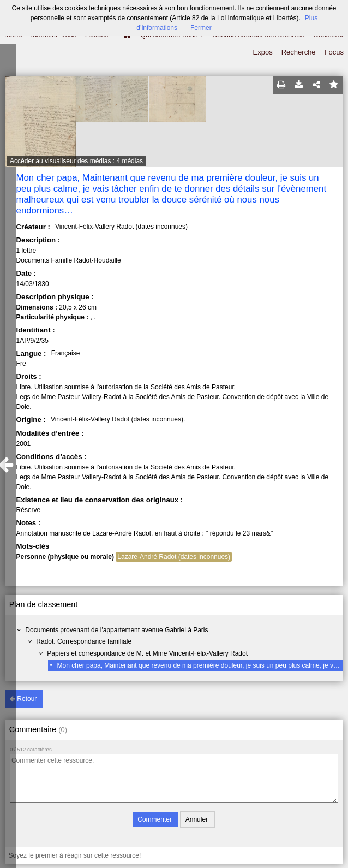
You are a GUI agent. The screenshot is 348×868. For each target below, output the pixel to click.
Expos (263, 52)
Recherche (299, 52)
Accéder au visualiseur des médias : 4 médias (76, 161)
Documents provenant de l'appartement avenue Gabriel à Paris (116, 630)
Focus (334, 52)
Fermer (201, 28)
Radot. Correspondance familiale (84, 641)
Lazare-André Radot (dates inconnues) (174, 557)
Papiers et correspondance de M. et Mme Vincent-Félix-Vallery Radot (147, 653)
